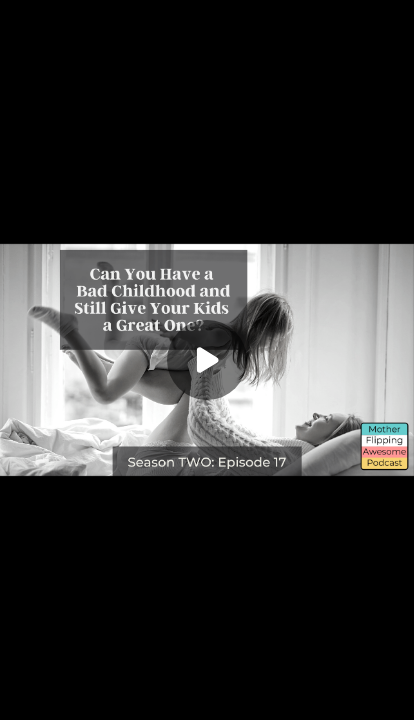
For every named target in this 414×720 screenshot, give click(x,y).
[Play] (207, 360)
